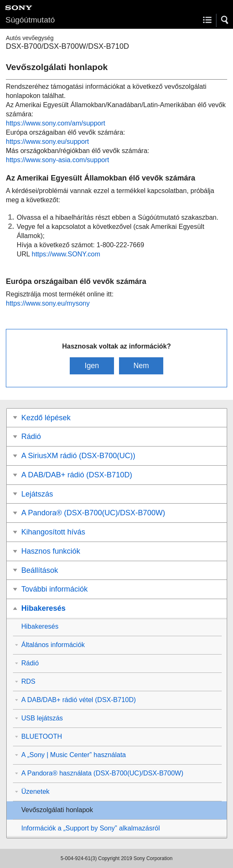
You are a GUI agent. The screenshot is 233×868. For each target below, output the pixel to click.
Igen (92, 366)
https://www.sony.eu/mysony (48, 303)
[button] (225, 20)
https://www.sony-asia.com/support (57, 160)
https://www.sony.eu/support (47, 142)
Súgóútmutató (30, 20)
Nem (141, 366)
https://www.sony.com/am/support (56, 123)
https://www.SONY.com (66, 254)
